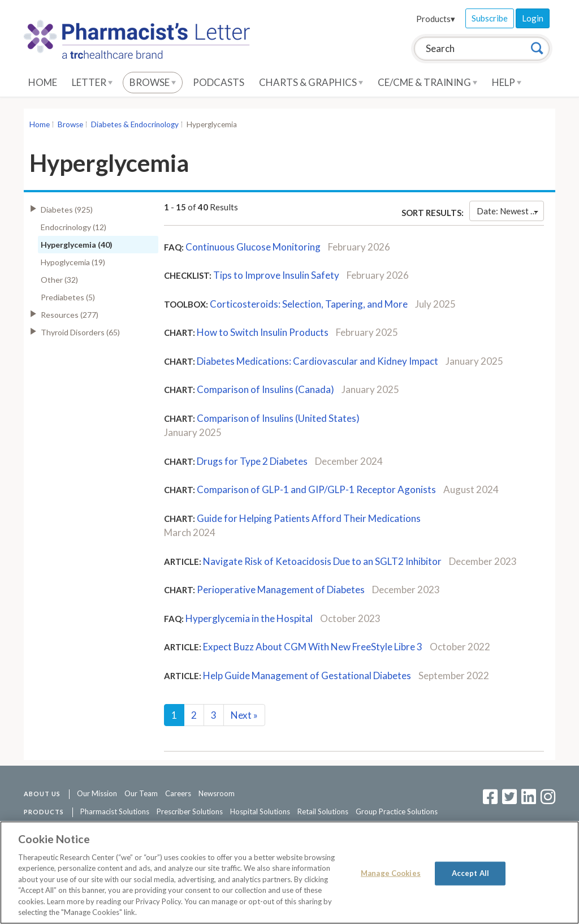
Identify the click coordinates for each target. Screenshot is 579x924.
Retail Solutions (323, 811)
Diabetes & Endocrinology (135, 124)
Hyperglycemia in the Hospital (249, 618)
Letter (92, 82)
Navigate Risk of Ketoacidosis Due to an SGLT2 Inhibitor (322, 561)
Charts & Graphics (311, 82)
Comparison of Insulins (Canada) (265, 389)
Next (244, 715)
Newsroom (217, 793)
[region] (289, 873)
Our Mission (97, 793)
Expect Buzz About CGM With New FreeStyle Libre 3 (313, 647)
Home (43, 82)
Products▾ (436, 19)
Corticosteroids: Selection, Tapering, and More (309, 304)
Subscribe (490, 18)
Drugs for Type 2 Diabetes (252, 461)
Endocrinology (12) (74, 227)
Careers (178, 793)
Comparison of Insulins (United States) (278, 418)
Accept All (470, 873)
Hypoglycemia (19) (73, 262)
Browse (153, 82)
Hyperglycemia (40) (77, 245)
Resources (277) (70, 315)
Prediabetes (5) (68, 297)
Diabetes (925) (67, 210)
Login (533, 18)
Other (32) (59, 280)
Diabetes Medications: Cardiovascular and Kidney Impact (317, 361)
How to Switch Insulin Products (263, 332)
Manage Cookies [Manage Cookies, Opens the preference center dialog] (391, 873)
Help (507, 82)
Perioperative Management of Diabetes (281, 590)
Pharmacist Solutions (115, 811)
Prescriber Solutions (190, 811)
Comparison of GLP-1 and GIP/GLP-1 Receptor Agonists (316, 489)
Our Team (141, 793)
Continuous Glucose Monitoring (253, 247)
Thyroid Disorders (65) (80, 332)
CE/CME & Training (427, 82)
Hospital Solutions (260, 811)
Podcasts (219, 82)
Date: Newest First (510, 211)
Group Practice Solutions (397, 811)
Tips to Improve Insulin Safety (276, 275)
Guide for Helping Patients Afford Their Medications (309, 518)
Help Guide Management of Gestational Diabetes (307, 675)
